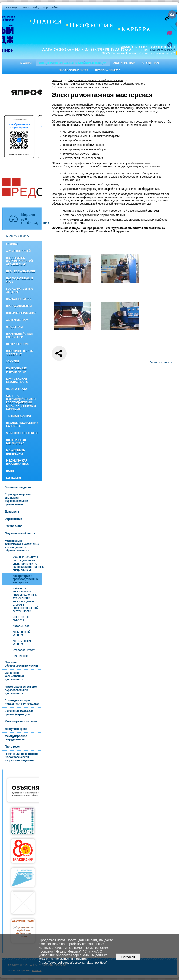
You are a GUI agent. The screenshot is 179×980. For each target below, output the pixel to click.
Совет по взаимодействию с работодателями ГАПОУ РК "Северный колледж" (21, 402)
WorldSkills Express (22, 433)
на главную (11, 7)
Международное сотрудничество (16, 738)
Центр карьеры (18, 344)
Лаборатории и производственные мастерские (26, 579)
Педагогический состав (20, 534)
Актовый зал (21, 626)
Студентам (151, 63)
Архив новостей (18, 251)
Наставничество (19, 299)
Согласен (128, 957)
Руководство (14, 526)
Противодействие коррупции (20, 336)
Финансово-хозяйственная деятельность (15, 676)
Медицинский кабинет (22, 633)
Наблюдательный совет (19, 280)
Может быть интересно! (15, 452)
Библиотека (21, 656)
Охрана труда (17, 389)
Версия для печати (161, 362)
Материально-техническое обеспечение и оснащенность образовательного (22, 546)
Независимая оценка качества (22, 425)
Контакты (13, 478)
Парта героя (13, 747)
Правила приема (108, 70)
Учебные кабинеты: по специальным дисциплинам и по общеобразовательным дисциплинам (28, 564)
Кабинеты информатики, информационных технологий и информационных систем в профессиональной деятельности (26, 600)
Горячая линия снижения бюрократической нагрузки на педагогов (22, 757)
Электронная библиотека (16, 442)
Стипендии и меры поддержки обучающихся (22, 702)
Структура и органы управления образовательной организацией (18, 499)
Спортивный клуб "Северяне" (20, 353)
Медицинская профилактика (17, 462)
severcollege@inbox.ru (163, 50)
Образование (13, 519)
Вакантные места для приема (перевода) (19, 713)
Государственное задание (20, 290)
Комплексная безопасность (17, 380)
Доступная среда (16, 729)
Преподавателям (19, 306)
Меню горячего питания (21, 721)
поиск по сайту (31, 7)
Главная (26, 63)
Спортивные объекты (21, 619)
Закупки (12, 361)
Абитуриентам (124, 63)
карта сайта (50, 7)
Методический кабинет (22, 643)
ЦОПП (10, 471)
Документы (12, 512)
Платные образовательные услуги (21, 664)
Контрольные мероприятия (16, 370)
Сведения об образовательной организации (73, 63)
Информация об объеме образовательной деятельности (21, 690)
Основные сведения (18, 487)
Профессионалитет (73, 70)
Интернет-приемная (21, 313)
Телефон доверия (19, 416)
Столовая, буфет (24, 650)
